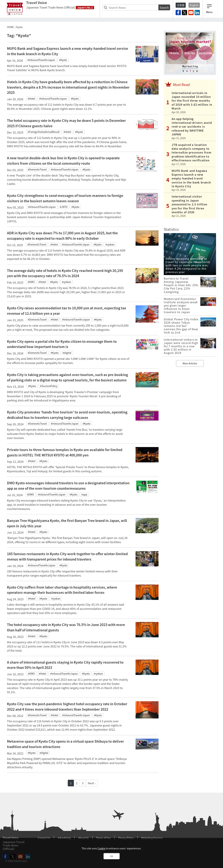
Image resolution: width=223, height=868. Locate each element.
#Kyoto (63, 60)
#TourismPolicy (49, 386)
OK (112, 856)
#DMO (31, 282)
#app (84, 494)
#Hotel (31, 99)
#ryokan (110, 244)
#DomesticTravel (37, 169)
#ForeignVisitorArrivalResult (44, 132)
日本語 (181, 5)
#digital (67, 353)
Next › (92, 783)
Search (164, 7)
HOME (10, 27)
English (194, 5)
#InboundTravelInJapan (41, 60)
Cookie (101, 848)
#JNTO (64, 207)
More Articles (190, 363)
